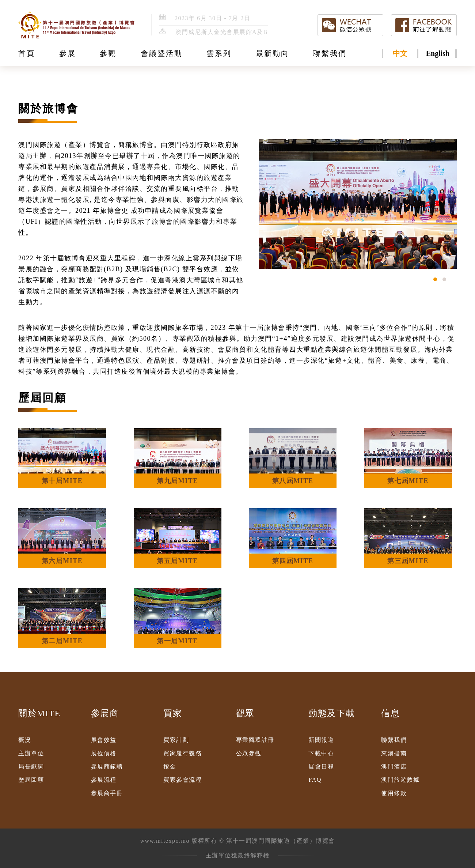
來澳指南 (394, 753)
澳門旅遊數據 (400, 780)
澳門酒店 (394, 767)
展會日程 (321, 767)
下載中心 (321, 753)
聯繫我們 (394, 740)
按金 (170, 767)
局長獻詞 (31, 767)
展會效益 (104, 740)
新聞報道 (321, 740)
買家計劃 (176, 740)
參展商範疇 (107, 767)
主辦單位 (31, 753)
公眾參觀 (249, 753)
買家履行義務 (183, 753)
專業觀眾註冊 (255, 740)
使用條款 (394, 793)
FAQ (315, 780)
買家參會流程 (183, 780)
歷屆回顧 (31, 780)
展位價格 (104, 753)
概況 (25, 740)
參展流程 (104, 780)
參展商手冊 (107, 793)
